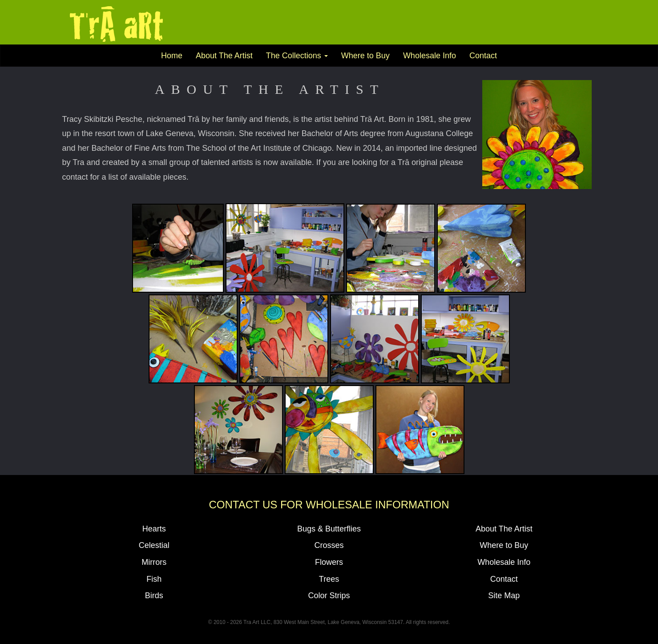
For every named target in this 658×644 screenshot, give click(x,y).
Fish (154, 579)
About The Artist (224, 56)
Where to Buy (365, 56)
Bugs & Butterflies (329, 529)
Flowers (329, 562)
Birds (154, 596)
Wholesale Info (430, 56)
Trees (329, 579)
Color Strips (329, 596)
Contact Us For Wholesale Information (329, 505)
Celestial (154, 545)
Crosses (329, 545)
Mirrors (154, 562)
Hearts (154, 529)
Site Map (504, 596)
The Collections (297, 56)
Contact (483, 56)
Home (172, 56)
